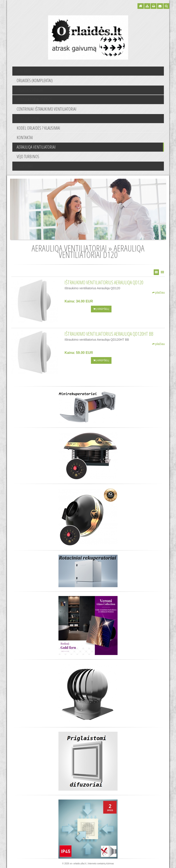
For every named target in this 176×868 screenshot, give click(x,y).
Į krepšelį (101, 309)
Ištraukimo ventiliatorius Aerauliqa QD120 (104, 282)
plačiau (158, 293)
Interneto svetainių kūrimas (101, 864)
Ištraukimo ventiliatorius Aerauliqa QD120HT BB (109, 334)
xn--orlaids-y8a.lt (78, 864)
